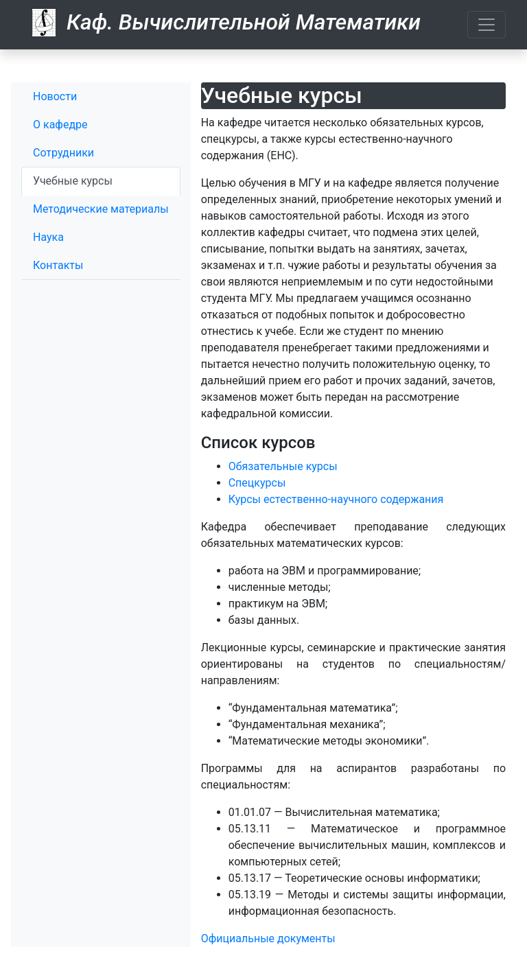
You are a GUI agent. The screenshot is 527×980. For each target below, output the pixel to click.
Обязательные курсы (283, 466)
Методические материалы (101, 209)
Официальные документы (268, 938)
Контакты (58, 265)
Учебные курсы (73, 181)
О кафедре (60, 125)
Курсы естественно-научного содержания (336, 499)
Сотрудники (63, 153)
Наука (48, 237)
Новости (55, 96)
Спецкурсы (257, 483)
